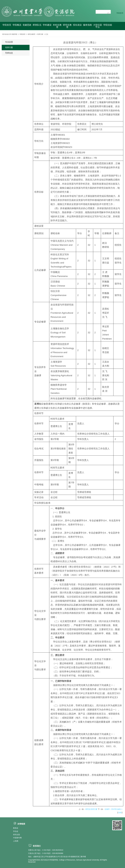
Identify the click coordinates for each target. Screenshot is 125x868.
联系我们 (34, 846)
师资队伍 (37, 25)
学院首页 (7, 25)
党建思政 (27, 25)
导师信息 (9, 53)
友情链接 (19, 824)
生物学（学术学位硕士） (114, 809)
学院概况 (17, 25)
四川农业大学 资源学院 (10, 34)
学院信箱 (108, 25)
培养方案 (40, 34)
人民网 (16, 841)
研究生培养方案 (91, 809)
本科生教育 (57, 26)
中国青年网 (17, 838)
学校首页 (120, 13)
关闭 (120, 813)
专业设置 (9, 42)
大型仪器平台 (98, 26)
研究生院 (17, 835)
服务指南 (87, 25)
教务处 (16, 828)
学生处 (16, 831)
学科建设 (47, 25)
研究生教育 (67, 26)
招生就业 (77, 25)
